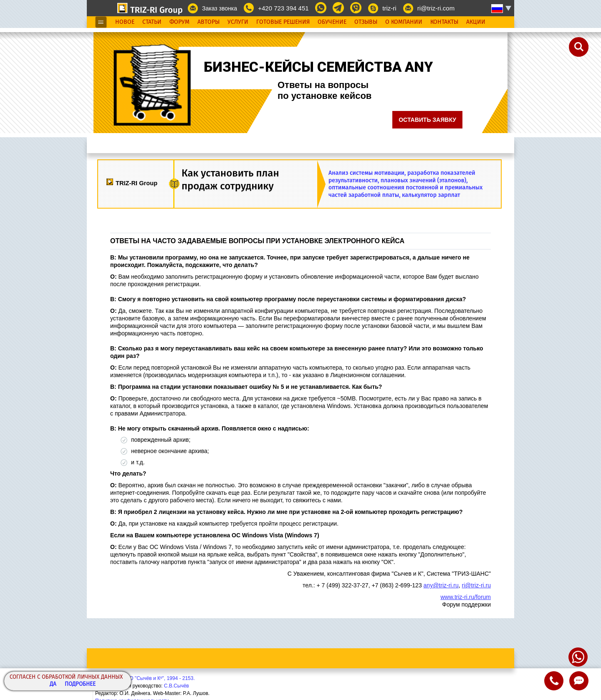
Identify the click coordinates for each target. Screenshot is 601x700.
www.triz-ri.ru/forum (466, 597)
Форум (179, 22)
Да (53, 684)
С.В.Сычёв (177, 686)
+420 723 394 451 (283, 8)
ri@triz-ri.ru (476, 585)
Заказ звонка (220, 8)
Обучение (332, 22)
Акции (476, 22)
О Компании (404, 22)
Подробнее (80, 684)
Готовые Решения (283, 22)
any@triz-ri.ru (441, 585)
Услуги (238, 22)
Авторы (208, 22)
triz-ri (389, 8)
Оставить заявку (427, 120)
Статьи (152, 22)
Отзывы (366, 22)
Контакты (444, 22)
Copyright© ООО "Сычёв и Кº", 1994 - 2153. (145, 678)
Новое (125, 22)
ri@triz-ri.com (436, 8)
